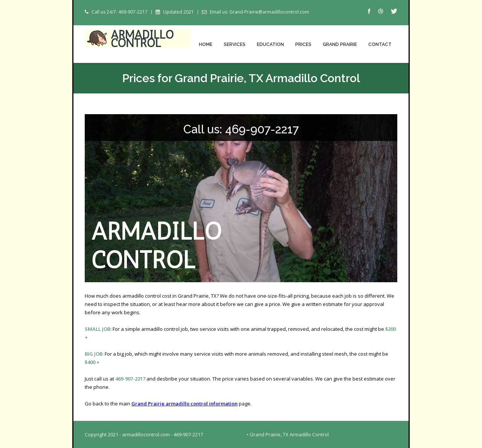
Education (270, 44)
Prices (303, 44)
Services (235, 44)
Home (206, 44)
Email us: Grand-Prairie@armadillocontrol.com (259, 12)
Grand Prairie (340, 44)
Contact (380, 44)
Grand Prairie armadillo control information (185, 404)
